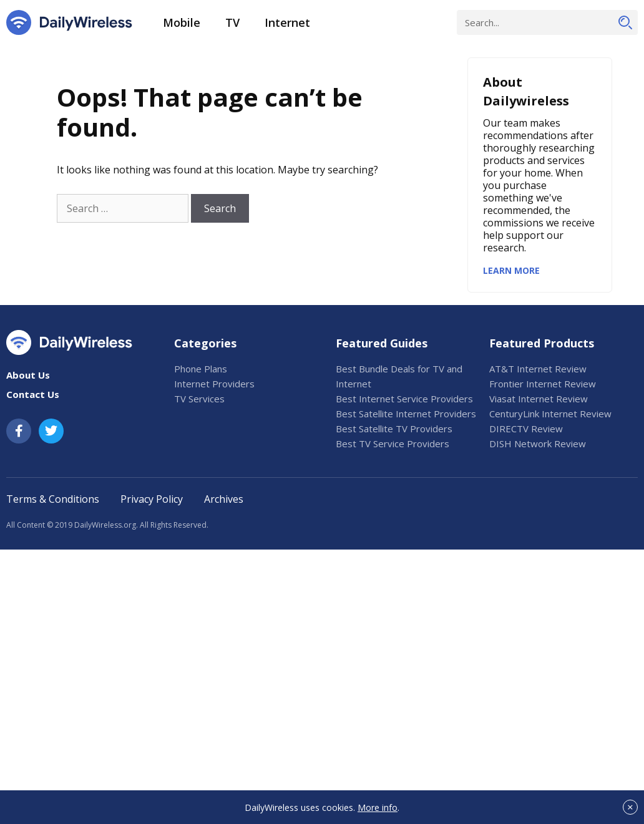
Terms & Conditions (53, 499)
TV (232, 22)
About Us (28, 375)
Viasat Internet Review (539, 399)
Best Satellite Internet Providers (406, 414)
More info (378, 807)
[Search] (625, 22)
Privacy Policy (152, 499)
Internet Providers (214, 384)
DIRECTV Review (526, 429)
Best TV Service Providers (393, 444)
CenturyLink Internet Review (550, 414)
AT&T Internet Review (538, 369)
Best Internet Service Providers (404, 399)
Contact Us (33, 394)
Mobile (182, 22)
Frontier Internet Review (543, 384)
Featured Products (542, 343)
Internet (287, 22)
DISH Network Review (538, 444)
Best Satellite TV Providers (394, 429)
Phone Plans (201, 369)
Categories (205, 343)
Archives (224, 499)
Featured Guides (382, 343)
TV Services (199, 399)
